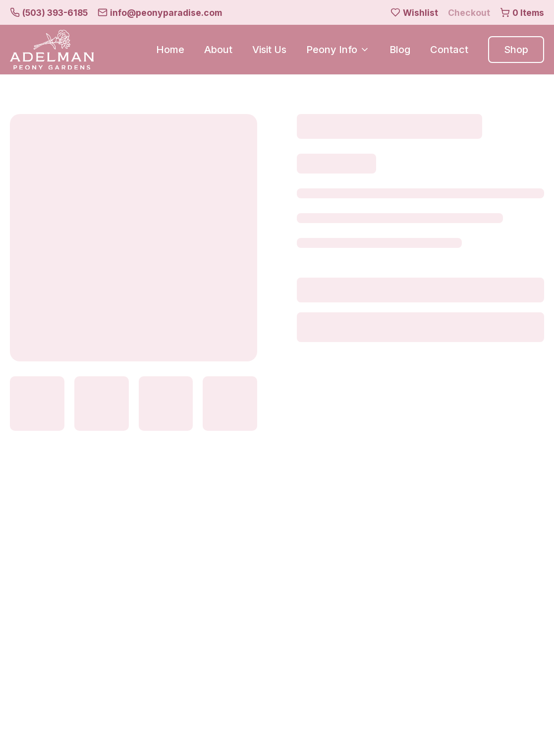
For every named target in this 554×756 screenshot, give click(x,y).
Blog (400, 50)
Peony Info (338, 50)
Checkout (469, 13)
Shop (516, 50)
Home (170, 50)
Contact (449, 50)
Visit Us (269, 50)
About (218, 50)
